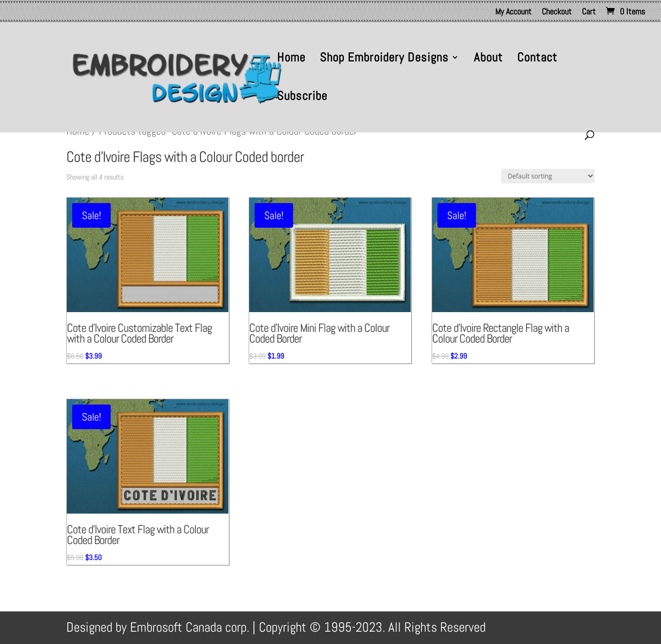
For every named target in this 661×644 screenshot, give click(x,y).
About (488, 59)
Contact (537, 59)
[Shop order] (548, 176)
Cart (589, 12)
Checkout (557, 12)
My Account (513, 12)
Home (291, 59)
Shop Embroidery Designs (384, 59)
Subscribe (302, 98)
